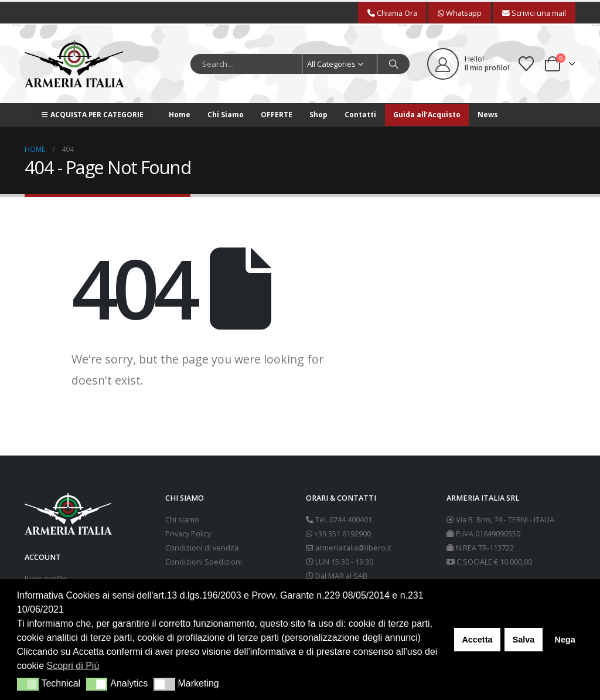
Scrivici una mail (534, 13)
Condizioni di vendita (202, 548)
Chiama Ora (392, 13)
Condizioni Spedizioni (204, 562)
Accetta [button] (477, 640)
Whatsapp (460, 13)
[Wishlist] (526, 64)
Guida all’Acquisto (427, 115)
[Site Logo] (74, 64)
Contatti (360, 115)
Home (180, 115)
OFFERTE (277, 115)
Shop (318, 115)
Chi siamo (182, 520)
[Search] (394, 64)
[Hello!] (468, 64)
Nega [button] (565, 640)
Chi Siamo (226, 115)
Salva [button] (524, 640)
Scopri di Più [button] (73, 666)
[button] (28, 684)
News (488, 115)
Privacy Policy (188, 534)
